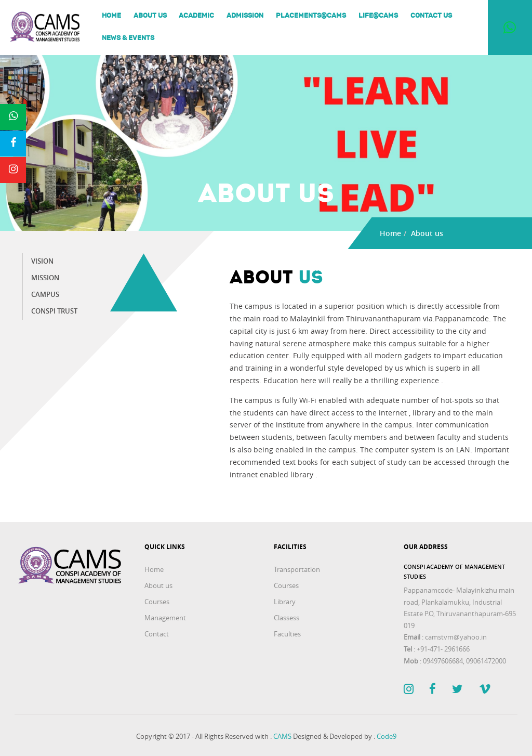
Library (285, 602)
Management (165, 618)
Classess (287, 618)
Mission (45, 278)
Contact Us (431, 16)
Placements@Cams (311, 16)
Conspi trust (54, 311)
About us (150, 16)
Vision (42, 261)
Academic (196, 16)
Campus (45, 295)
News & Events (128, 38)
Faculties (287, 634)
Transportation (297, 569)
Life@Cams (378, 16)
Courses (157, 602)
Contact (157, 634)
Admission (245, 16)
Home (111, 16)
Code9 (387, 736)
